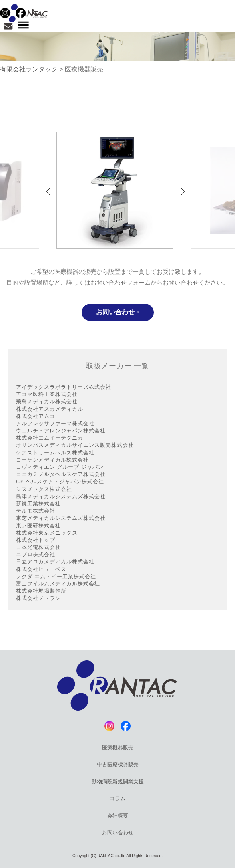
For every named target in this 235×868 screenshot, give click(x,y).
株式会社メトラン (38, 598)
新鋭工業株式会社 (38, 504)
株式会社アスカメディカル (50, 409)
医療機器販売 (118, 748)
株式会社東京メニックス (47, 533)
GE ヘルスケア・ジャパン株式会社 (60, 481)
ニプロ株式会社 (36, 554)
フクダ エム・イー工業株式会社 (56, 576)
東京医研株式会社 (38, 526)
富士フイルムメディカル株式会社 (58, 584)
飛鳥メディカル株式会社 (47, 401)
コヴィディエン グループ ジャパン (60, 467)
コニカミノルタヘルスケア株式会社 (61, 474)
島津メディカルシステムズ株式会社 (61, 496)
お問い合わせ (117, 312)
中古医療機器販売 (118, 764)
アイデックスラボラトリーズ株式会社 (64, 387)
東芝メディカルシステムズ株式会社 (61, 518)
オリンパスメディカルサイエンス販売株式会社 (75, 445)
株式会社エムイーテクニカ (50, 438)
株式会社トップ (36, 540)
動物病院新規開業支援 (118, 782)
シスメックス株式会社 (44, 489)
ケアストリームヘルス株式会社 (55, 453)
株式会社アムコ (36, 416)
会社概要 (118, 816)
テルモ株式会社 (36, 511)
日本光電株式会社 (38, 547)
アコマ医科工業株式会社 (47, 394)
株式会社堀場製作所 (41, 591)
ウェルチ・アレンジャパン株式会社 (61, 431)
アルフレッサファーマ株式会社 (55, 423)
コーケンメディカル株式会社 (52, 460)
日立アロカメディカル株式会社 (55, 562)
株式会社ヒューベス (41, 569)
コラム (117, 798)
